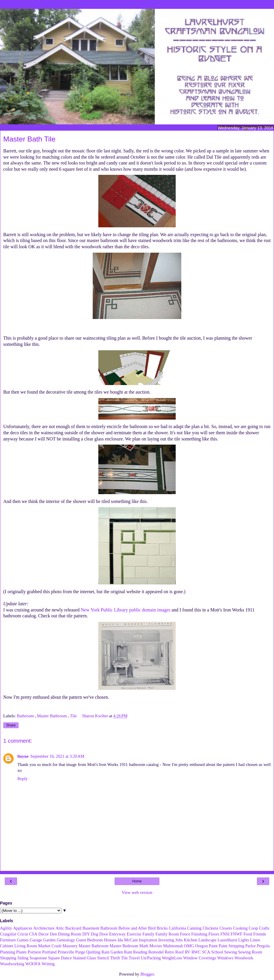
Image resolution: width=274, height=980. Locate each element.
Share (11, 725)
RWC (196, 952)
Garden (49, 940)
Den (53, 934)
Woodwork (244, 958)
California (177, 928)
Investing (166, 940)
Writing (48, 964)
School (217, 952)
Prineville (66, 952)
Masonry (70, 946)
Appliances (23, 928)
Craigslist (8, 934)
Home (137, 881)
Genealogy (66, 940)
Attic (60, 928)
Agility (6, 928)
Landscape (208, 940)
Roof (180, 952)
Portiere (35, 952)
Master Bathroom (52, 716)
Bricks (162, 928)
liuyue (23, 756)
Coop (253, 928)
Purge (80, 952)
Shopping (8, 958)
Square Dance (60, 958)
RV (188, 952)
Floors (214, 934)
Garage (36, 940)
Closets (226, 928)
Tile (74, 716)
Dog (95, 934)
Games (23, 940)
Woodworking (12, 964)
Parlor (251, 946)
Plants (21, 952)
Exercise (134, 934)
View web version (137, 892)
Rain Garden (112, 952)
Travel (134, 958)
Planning (8, 952)
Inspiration (148, 940)
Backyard (73, 928)
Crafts (264, 928)
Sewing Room (250, 952)
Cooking (240, 928)
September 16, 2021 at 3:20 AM (57, 756)
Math (144, 946)
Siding (23, 958)
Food (248, 934)
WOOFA (33, 964)
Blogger (147, 974)
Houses (110, 940)
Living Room (26, 946)
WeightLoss (172, 958)
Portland (49, 952)
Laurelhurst (227, 940)
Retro (169, 952)
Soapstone (38, 958)
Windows (225, 958)
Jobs (179, 940)
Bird (152, 928)
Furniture (8, 940)
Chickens (211, 928)
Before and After (133, 928)
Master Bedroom (124, 946)
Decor (44, 934)
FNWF (237, 934)
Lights (244, 940)
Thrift (115, 958)
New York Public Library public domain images (125, 610)
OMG (189, 946)
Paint (213, 946)
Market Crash (50, 946)
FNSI (225, 934)
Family (148, 934)
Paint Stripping (231, 946)
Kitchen (190, 940)
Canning (194, 928)
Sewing (230, 952)
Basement (91, 928)
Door (104, 934)
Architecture (44, 928)
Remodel (156, 952)
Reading (140, 952)
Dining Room (70, 934)
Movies (156, 946)
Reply (22, 779)
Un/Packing (151, 958)
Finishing (199, 934)
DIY (86, 934)
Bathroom (26, 716)
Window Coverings (200, 958)
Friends (260, 934)
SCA (206, 952)
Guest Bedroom (90, 940)
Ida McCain (128, 940)
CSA (33, 934)
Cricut (23, 934)
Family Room (167, 934)
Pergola (263, 946)
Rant (128, 952)
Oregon (202, 946)
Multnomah (173, 946)
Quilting (93, 952)
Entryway (118, 934)
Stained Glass (85, 958)
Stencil (103, 958)
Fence (185, 934)
